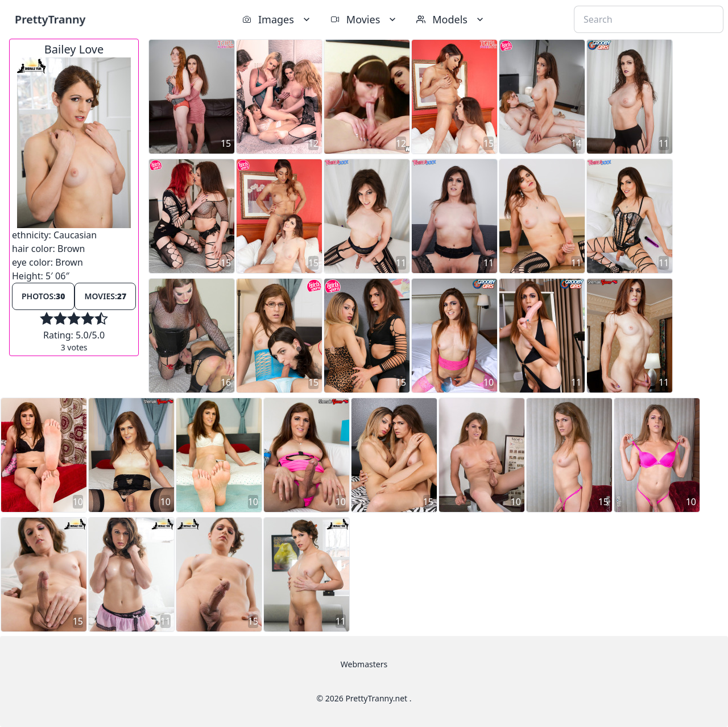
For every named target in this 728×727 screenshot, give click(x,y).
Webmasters (364, 664)
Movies (364, 19)
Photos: (43, 296)
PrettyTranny (50, 19)
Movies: (105, 296)
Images (277, 19)
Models (451, 19)
